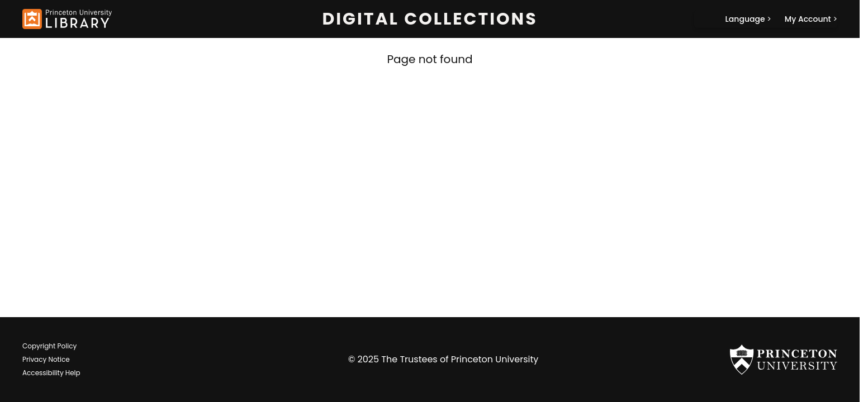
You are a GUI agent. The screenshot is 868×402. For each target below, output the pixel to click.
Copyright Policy (49, 346)
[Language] (748, 19)
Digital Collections (430, 19)
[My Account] (811, 19)
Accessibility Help (51, 373)
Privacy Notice (46, 359)
